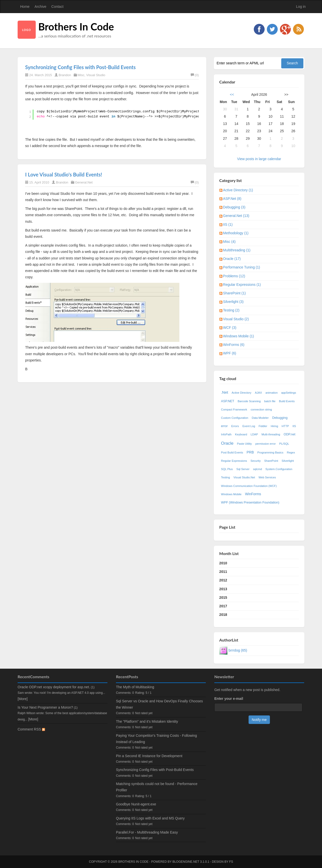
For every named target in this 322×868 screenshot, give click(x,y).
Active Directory (242, 393)
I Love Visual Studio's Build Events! (64, 174)
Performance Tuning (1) (242, 267)
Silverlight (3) (233, 302)
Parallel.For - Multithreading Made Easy (147, 832)
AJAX (258, 393)
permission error (266, 444)
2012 (223, 580)
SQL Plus (227, 469)
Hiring (274, 426)
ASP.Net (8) (232, 199)
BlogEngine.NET (186, 862)
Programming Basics (270, 452)
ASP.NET (228, 401)
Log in (301, 7)
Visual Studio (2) (236, 319)
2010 (223, 563)
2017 (223, 606)
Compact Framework (234, 409)
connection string (261, 409)
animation (272, 393)
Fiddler (263, 426)
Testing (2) (231, 310)
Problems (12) (234, 276)
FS (231, 862)
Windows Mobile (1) (239, 336)
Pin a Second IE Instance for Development (149, 756)
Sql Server (243, 469)
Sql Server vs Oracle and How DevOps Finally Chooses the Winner (159, 704)
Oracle (227, 443)
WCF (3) (230, 328)
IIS (294, 426)
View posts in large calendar (259, 159)
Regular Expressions (234, 461)
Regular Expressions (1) (242, 285)
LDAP (254, 434)
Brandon (65, 75)
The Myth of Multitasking (135, 687)
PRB (250, 452)
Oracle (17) (232, 259)
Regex (291, 452)
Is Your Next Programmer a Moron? (45, 707)
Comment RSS (31, 729)
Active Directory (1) (238, 190)
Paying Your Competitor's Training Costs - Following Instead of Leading (156, 739)
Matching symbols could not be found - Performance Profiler (157, 787)
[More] (23, 699)
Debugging (280, 418)
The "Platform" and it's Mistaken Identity (147, 721)
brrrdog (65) (238, 650)
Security (256, 461)
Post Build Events (232, 452)
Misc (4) (229, 242)
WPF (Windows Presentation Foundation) (250, 502)
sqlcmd (257, 469)
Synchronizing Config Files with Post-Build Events (80, 67)
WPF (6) (230, 353)
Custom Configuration (235, 418)
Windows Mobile (231, 494)
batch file (270, 401)
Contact (57, 7)
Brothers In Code (76, 27)
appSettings (289, 393)
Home (25, 7)
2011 (223, 572)
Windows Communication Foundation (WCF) (249, 486)
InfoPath (226, 434)
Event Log (249, 426)
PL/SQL (284, 444)
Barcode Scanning (249, 401)
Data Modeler (260, 418)
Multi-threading (271, 434)
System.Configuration (279, 469)
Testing (226, 477)
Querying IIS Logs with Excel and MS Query (150, 818)
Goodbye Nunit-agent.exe (136, 804)
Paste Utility (244, 444)
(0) (195, 75)
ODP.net (289, 434)
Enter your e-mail (229, 699)
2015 (223, 598)
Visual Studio (96, 75)
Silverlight (288, 461)
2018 (223, 615)
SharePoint (271, 461)
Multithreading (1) (237, 250)
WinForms (253, 494)
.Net (225, 392)
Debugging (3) (234, 207)
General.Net (84, 182)
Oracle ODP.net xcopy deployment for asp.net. (54, 687)
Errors (235, 426)
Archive (40, 7)
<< (232, 95)
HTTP (285, 426)
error (225, 426)
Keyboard (241, 434)
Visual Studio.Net (244, 477)
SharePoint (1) (234, 293)
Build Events (287, 401)
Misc (81, 75)
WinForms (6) (234, 345)
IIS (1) (228, 224)
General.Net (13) (236, 216)
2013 (223, 589)
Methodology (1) (236, 233)
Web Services (267, 477)
